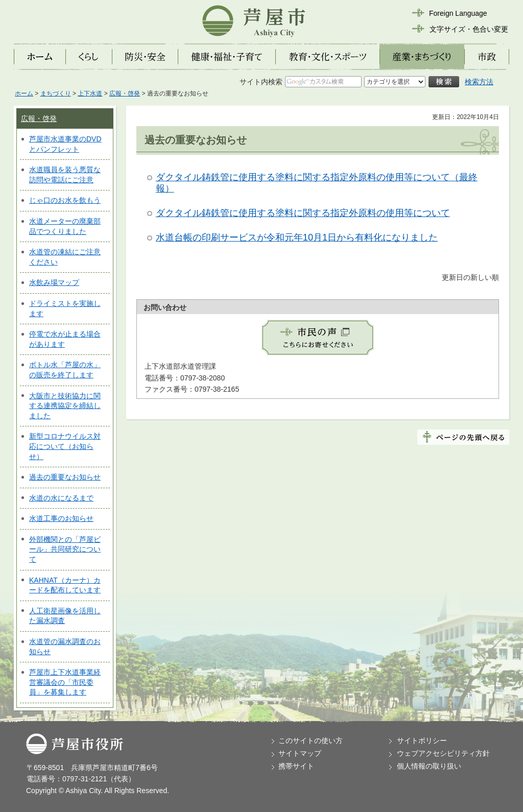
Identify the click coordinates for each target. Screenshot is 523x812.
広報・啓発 (125, 93)
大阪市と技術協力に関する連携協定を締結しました (65, 406)
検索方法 (479, 82)
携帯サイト (296, 766)
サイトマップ (300, 753)
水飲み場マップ (54, 282)
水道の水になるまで (61, 498)
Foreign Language (458, 13)
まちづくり (56, 93)
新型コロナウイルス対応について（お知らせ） (65, 446)
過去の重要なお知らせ (65, 477)
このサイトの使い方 (311, 741)
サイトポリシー (422, 741)
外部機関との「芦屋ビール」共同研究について (65, 549)
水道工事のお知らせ (61, 518)
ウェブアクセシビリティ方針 (443, 753)
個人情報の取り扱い (429, 766)
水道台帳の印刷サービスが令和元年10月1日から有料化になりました (297, 237)
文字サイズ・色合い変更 (469, 29)
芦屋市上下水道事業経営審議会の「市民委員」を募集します (65, 682)
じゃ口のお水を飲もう (65, 200)
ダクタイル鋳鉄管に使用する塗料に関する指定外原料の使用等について (303, 213)
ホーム (24, 93)
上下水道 (90, 93)
